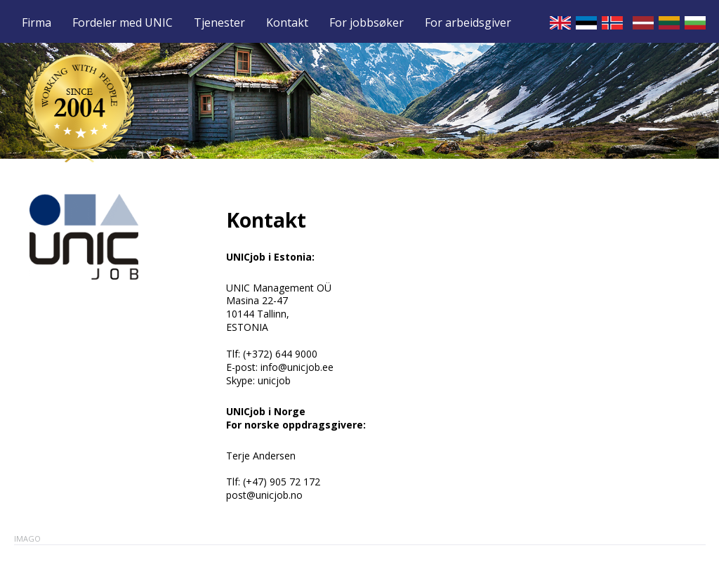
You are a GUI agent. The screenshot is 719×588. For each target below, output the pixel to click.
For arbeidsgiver (468, 23)
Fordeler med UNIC (123, 23)
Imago (27, 538)
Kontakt (287, 23)
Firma (37, 23)
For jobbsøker (367, 23)
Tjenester (219, 23)
